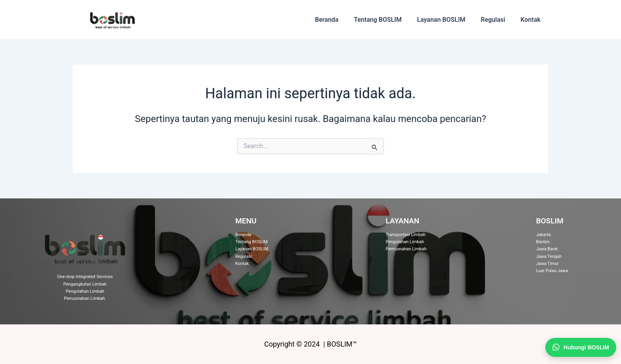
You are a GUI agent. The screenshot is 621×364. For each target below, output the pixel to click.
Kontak (532, 20)
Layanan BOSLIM (448, 20)
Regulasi (497, 20)
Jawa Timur (547, 264)
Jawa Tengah (549, 256)
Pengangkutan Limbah (85, 284)
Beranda (338, 20)
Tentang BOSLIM (387, 20)
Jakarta (543, 235)
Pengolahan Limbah (85, 291)
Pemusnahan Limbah (84, 298)
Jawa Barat (547, 249)
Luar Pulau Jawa (552, 271)
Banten (543, 242)
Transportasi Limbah (406, 235)
